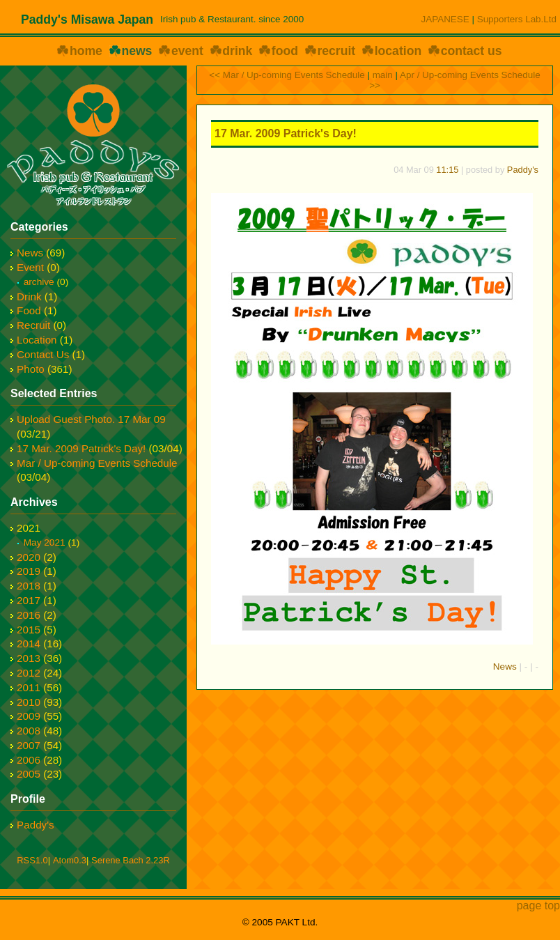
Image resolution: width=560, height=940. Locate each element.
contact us (472, 51)
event (187, 51)
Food (29, 310)
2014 (29, 644)
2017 (29, 600)
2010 (29, 702)
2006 (29, 760)
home (86, 51)
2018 (29, 586)
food (285, 51)
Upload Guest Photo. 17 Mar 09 (91, 419)
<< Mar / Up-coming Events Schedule (287, 75)
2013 (29, 658)
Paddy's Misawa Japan (87, 20)
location (398, 51)
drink (237, 51)
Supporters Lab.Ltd (517, 19)
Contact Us (43, 354)
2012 (29, 673)
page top (538, 906)
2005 (29, 774)
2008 (29, 731)
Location (37, 340)
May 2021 (45, 542)
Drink (29, 296)
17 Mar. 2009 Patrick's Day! (286, 133)
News (505, 667)
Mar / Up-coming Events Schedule (97, 463)
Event (30, 267)
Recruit (33, 325)
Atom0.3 (70, 860)
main (383, 75)
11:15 (447, 170)
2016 (29, 615)
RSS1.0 (32, 860)
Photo (31, 369)
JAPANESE (445, 19)
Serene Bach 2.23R (131, 860)
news (137, 51)
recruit (336, 51)
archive (39, 282)
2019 (29, 571)
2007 (29, 745)
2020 (29, 557)
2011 (29, 687)
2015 (29, 630)
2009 (29, 716)
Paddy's (523, 170)
